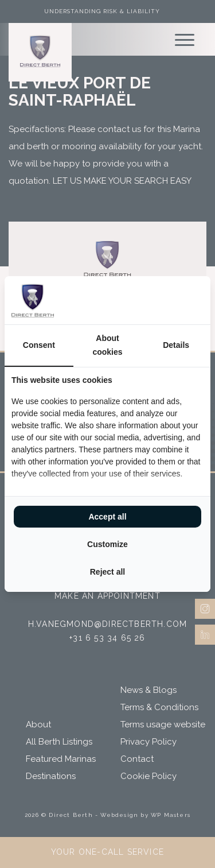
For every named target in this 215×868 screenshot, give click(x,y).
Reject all (107, 572)
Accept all (107, 517)
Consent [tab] (39, 345)
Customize (107, 544)
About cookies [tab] (107, 345)
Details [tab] (176, 345)
